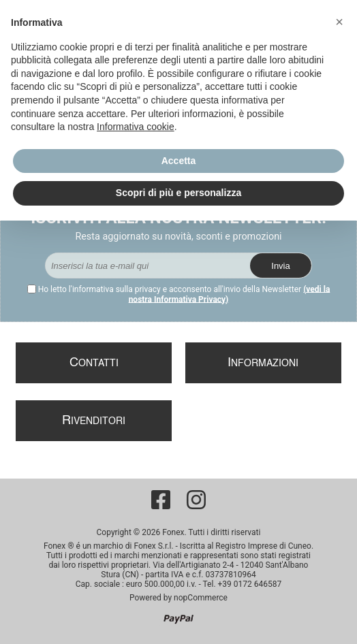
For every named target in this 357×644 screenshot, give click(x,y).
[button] (339, 22)
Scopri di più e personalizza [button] (178, 193)
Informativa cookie (136, 127)
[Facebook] (161, 500)
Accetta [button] (179, 161)
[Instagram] (196, 500)
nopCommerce (201, 598)
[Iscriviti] (148, 265)
